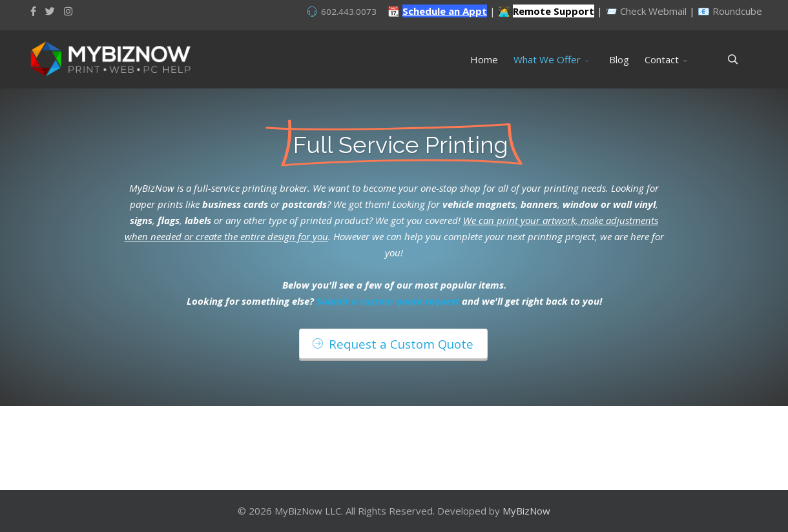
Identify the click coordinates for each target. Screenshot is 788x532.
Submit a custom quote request (388, 301)
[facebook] (33, 11)
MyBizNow (526, 511)
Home (484, 59)
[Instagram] (68, 11)
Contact (662, 59)
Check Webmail (653, 11)
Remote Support (554, 11)
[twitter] (50, 11)
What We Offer (547, 59)
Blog (619, 59)
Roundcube (737, 11)
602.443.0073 (349, 12)
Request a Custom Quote (393, 344)
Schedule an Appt (445, 11)
